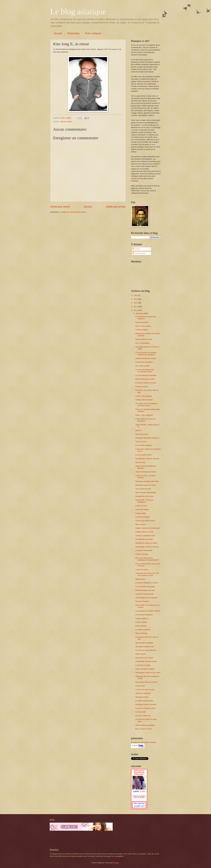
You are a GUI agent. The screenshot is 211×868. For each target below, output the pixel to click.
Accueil (58, 33)
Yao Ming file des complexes (146, 598)
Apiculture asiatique (143, 693)
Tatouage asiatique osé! (145, 647)
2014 (136, 299)
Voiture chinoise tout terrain (146, 472)
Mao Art (138, 430)
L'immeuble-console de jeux (146, 661)
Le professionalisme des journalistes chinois (145, 371)
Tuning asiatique (142, 330)
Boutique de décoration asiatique (144, 742)
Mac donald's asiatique (144, 643)
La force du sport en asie (145, 690)
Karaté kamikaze (142, 322)
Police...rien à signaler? (144, 415)
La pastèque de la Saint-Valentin (148, 611)
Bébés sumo (140, 579)
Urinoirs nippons (142, 618)
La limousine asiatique (144, 615)
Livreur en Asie (141, 506)
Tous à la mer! (141, 442)
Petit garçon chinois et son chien (148, 673)
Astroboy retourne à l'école (146, 358)
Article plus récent (60, 207)
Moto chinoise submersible (146, 493)
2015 (136, 295)
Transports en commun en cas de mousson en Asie (147, 574)
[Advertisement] (81, 839)
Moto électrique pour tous (145, 590)
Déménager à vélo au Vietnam (147, 547)
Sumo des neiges (142, 509)
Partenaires (73, 33)
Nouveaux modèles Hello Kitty (147, 481)
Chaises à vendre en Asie (145, 536)
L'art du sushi (140, 712)
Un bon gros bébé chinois (145, 521)
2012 (136, 307)
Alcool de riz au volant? (144, 658)
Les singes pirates (142, 366)
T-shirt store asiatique (144, 396)
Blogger (116, 863)
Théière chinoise (142, 554)
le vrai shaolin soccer (143, 455)
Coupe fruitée (141, 513)
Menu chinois (140, 524)
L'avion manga (141, 622)
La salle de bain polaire (144, 701)
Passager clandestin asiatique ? (148, 438)
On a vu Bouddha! (142, 343)
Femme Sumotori (142, 601)
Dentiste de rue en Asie (144, 496)
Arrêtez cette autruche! (144, 400)
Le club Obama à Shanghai (146, 375)
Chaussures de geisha (144, 362)
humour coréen (66, 122)
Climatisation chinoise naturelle (147, 459)
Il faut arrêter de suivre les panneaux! (145, 420)
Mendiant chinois (142, 697)
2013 (136, 303)
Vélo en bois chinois (143, 326)
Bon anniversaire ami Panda (146, 682)
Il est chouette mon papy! (145, 586)
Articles (136, 249)
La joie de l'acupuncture (145, 594)
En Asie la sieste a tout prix (146, 383)
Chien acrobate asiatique (145, 669)
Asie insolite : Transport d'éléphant (144, 501)
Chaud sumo (140, 686)
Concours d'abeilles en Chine (147, 583)
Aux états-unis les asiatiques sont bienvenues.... (146, 405)
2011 (136, 310)
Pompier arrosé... (142, 387)
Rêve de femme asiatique (145, 725)
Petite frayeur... (141, 654)
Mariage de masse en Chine (146, 543)
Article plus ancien (116, 207)
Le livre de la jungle (143, 665)
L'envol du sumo (142, 570)
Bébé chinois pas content (145, 379)
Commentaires (139, 253)
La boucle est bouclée (144, 550)
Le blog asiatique (78, 12)
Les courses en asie (143, 489)
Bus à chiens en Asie (143, 729)
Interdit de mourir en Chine (146, 485)
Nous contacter (93, 33)
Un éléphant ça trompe (144, 539)
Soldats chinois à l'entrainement (148, 528)
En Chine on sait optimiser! (146, 650)
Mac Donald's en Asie (144, 339)
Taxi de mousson (142, 434)
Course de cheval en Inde (145, 708)
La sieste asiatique (143, 517)
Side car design (141, 633)
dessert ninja (140, 462)
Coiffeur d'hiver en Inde (144, 532)
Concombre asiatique (144, 445)
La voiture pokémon (143, 630)
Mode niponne (141, 626)
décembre (140, 313)
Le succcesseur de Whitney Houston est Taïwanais (146, 354)
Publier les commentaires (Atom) (74, 212)
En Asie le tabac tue (143, 716)
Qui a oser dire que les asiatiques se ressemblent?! (147, 559)
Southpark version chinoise (146, 704)
